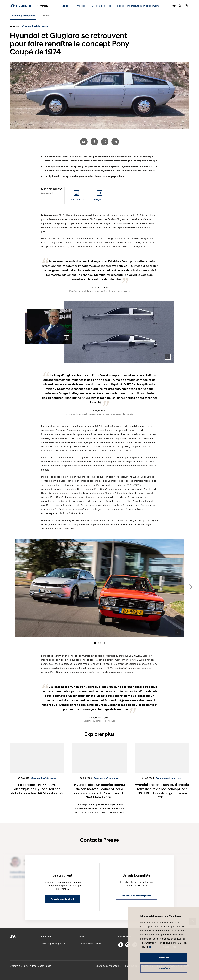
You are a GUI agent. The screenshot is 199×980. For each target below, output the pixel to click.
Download (66, 338)
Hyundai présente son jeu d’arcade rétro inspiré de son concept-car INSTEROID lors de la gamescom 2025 (162, 791)
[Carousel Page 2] (99, 643)
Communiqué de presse (23, 16)
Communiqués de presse (52, 944)
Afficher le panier (174, 6)
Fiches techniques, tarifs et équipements (138, 6)
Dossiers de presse (101, 6)
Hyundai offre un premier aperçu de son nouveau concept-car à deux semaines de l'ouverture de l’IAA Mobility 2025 (99, 791)
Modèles (66, 6)
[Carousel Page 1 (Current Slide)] (95, 643)
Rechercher (180, 6)
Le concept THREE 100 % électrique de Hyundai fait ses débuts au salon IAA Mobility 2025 (37, 789)
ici (150, 947)
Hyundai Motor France (90, 944)
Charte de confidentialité (108, 966)
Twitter (105, 142)
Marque (81, 6)
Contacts (46, 193)
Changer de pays (186, 6)
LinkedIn (115, 142)
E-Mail (84, 142)
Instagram (128, 945)
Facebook (94, 142)
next (191, 587)
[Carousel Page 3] (104, 643)
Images (47, 16)
